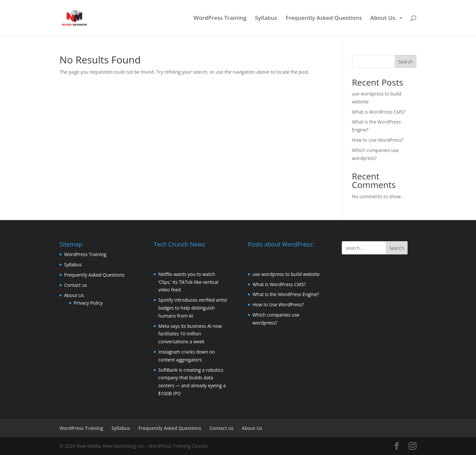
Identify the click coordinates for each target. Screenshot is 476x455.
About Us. (383, 19)
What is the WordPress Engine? (286, 294)
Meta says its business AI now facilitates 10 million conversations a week (190, 334)
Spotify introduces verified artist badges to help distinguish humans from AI (193, 308)
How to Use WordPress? (378, 140)
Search (406, 62)
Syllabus (266, 19)
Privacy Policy (88, 303)
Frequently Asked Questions (324, 19)
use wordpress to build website (286, 274)
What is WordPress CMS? (379, 112)
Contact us (76, 285)
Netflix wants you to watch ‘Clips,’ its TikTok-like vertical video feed (188, 282)
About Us (74, 295)
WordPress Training (220, 19)
